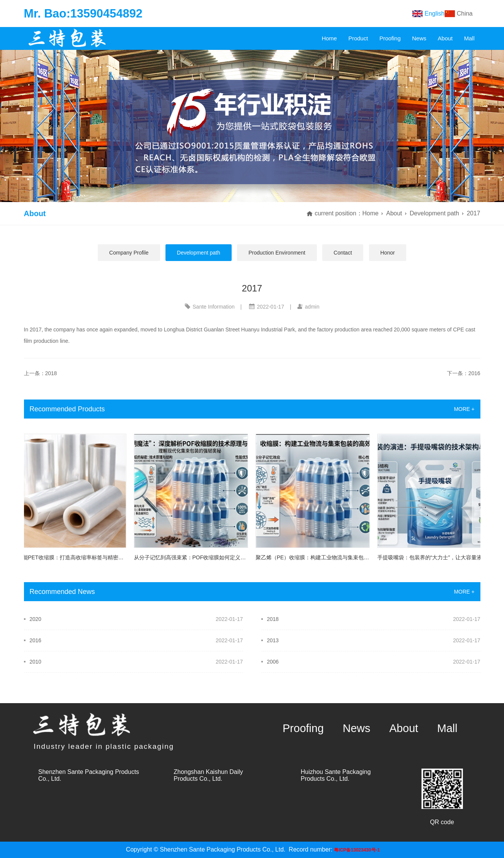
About (445, 38)
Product (358, 38)
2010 (36, 662)
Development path (434, 213)
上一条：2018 (41, 373)
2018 (273, 619)
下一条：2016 (463, 373)
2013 (273, 640)
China (465, 14)
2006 (273, 662)
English (434, 14)
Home (329, 38)
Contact (343, 253)
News (419, 38)
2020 (36, 619)
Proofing (390, 38)
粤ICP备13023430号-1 (357, 850)
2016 (36, 640)
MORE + (464, 409)
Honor (388, 253)
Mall (469, 38)
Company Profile (129, 253)
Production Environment (277, 253)
